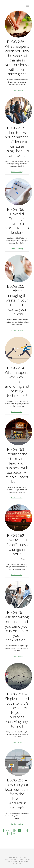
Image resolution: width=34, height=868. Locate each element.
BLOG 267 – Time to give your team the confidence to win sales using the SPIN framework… (17, 142)
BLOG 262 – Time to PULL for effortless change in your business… (17, 547)
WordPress (17, 863)
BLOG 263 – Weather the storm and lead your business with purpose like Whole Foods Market (17, 466)
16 (10, 833)
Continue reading (17, 90)
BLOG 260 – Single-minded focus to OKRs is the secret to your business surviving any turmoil (17, 710)
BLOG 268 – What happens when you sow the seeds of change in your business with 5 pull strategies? (17, 58)
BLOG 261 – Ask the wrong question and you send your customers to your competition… (17, 626)
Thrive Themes (11, 861)
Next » (15, 833)
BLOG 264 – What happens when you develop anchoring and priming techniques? (17, 382)
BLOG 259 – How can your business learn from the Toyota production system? (17, 794)
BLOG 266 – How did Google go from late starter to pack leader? (17, 221)
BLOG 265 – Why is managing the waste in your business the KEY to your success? (17, 300)
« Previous (7, 830)
